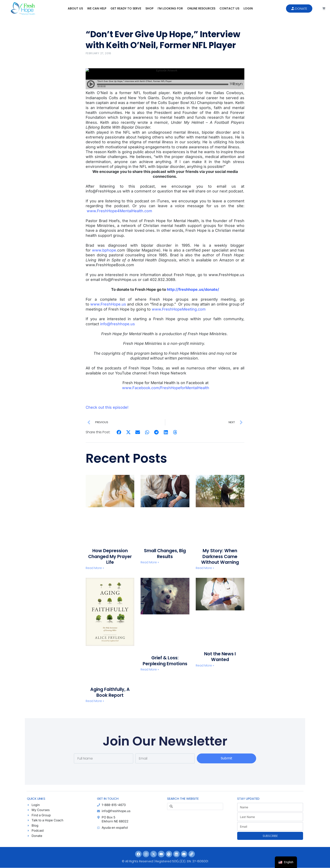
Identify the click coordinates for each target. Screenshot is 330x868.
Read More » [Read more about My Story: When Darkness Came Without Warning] (205, 568)
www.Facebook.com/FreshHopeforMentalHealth (166, 388)
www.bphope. (105, 250)
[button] (119, 432)
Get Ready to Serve (126, 8)
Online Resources (201, 8)
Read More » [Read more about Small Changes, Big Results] (150, 562)
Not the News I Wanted (220, 657)
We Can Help (97, 8)
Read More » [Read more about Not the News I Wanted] (205, 665)
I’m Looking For (170, 8)
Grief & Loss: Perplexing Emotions (165, 661)
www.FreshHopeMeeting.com (179, 309)
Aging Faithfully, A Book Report (110, 692)
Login (248, 8)
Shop (149, 8)
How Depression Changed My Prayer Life (110, 556)
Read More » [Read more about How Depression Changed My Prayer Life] (95, 568)
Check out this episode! (107, 407)
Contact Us (229, 8)
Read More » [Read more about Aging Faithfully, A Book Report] (95, 701)
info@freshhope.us (118, 324)
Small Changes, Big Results (165, 553)
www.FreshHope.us (108, 304)
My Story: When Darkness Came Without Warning (220, 556)
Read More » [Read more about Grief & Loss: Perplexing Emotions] (150, 669)
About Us (75, 8)
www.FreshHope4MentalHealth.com (119, 211)
